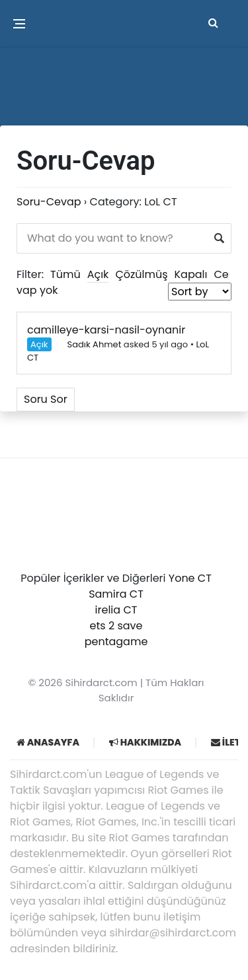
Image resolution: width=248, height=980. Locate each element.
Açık (98, 274)
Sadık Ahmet (88, 344)
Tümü (65, 274)
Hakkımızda (145, 742)
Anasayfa (48, 742)
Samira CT (116, 594)
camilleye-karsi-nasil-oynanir (106, 330)
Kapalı (191, 274)
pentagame (116, 642)
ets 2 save (116, 626)
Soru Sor (46, 399)
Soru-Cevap (49, 202)
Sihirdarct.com (102, 682)
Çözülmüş (141, 274)
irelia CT (116, 610)
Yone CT (190, 578)
